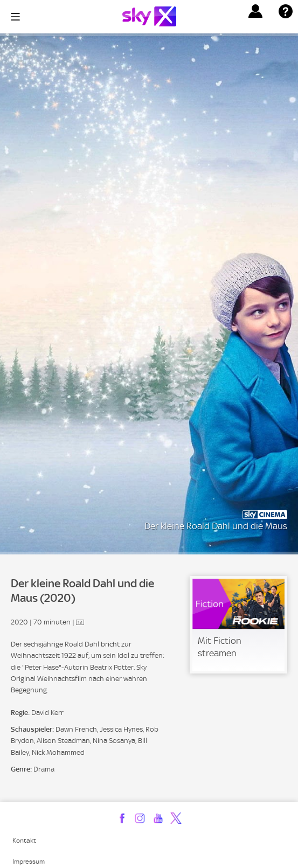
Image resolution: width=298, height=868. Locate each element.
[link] (238, 625)
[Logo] (149, 16)
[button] (255, 11)
